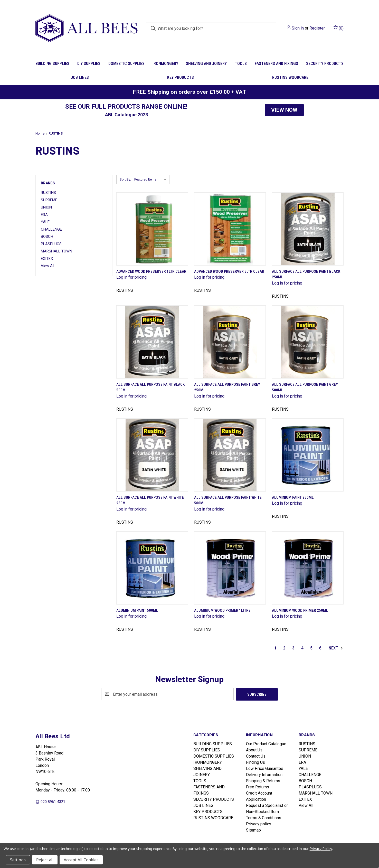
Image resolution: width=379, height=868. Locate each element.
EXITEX (47, 259)
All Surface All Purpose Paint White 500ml (228, 500)
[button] (284, 110)
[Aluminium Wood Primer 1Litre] (230, 568)
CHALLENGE (51, 229)
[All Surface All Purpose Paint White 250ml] (152, 455)
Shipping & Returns (263, 781)
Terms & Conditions (264, 818)
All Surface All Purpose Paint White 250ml (150, 500)
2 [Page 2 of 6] (284, 648)
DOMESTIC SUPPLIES (126, 64)
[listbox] (151, 180)
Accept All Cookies (81, 860)
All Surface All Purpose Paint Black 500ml (150, 387)
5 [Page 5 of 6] (311, 648)
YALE (45, 222)
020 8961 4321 (53, 801)
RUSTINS (48, 193)
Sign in (298, 28)
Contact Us (256, 756)
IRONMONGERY (165, 64)
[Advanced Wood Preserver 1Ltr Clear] (152, 229)
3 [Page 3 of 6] (293, 648)
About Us (254, 750)
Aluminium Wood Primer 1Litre (222, 610)
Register (317, 28)
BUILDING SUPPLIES (52, 64)
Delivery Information (264, 774)
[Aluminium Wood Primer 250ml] (308, 568)
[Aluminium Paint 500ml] (152, 568)
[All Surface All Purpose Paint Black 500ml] (152, 342)
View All (48, 266)
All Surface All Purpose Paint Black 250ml (306, 274)
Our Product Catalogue (266, 744)
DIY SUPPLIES (89, 64)
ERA (44, 215)
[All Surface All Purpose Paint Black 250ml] (308, 229)
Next (336, 648)
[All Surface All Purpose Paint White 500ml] (230, 455)
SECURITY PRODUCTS (325, 64)
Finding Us (255, 762)
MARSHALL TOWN (56, 251)
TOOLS (241, 64)
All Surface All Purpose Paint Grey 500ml (305, 387)
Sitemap (253, 830)
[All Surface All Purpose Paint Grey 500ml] (308, 342)
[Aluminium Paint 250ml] (308, 455)
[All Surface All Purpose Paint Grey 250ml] (230, 342)
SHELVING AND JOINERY (206, 64)
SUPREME (49, 200)
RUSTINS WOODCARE (290, 77)
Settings (18, 860)
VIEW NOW (284, 110)
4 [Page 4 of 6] (302, 648)
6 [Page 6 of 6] (320, 648)
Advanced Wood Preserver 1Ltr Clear (151, 271)
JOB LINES (80, 77)
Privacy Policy (321, 849)
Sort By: (125, 179)
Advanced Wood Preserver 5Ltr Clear (229, 271)
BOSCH (47, 237)
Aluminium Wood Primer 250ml (300, 610)
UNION (46, 207)
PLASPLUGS (51, 244)
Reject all (45, 860)
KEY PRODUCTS (181, 77)
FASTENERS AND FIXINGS (276, 64)
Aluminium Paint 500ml (137, 610)
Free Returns (258, 787)
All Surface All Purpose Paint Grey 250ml (227, 387)
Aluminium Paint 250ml (293, 497)
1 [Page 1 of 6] (275, 648)
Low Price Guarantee (265, 768)
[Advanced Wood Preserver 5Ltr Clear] (230, 229)
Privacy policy (259, 824)
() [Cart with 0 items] (339, 28)
